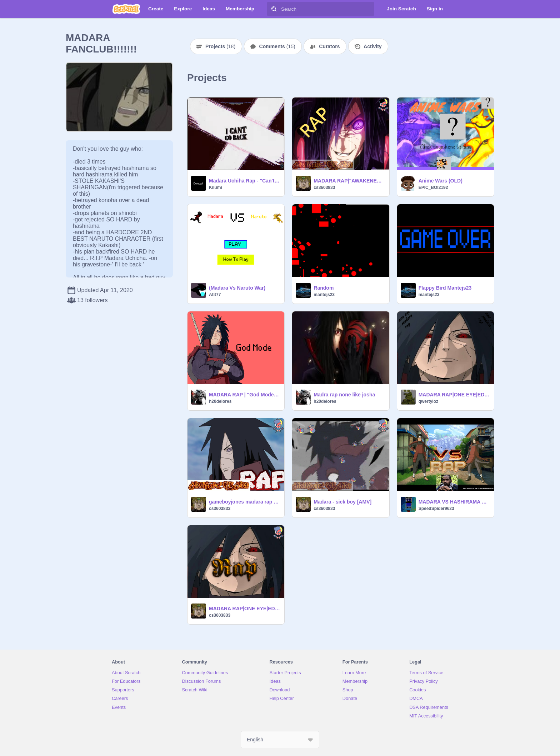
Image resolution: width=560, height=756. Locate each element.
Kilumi (216, 187)
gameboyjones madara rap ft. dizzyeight (244, 502)
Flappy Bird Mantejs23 (445, 288)
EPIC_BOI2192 (433, 187)
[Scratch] (126, 9)
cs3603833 (324, 187)
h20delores (220, 401)
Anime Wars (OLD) (441, 181)
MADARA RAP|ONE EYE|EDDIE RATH (244, 609)
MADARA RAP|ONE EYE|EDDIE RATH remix (454, 395)
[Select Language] (280, 740)
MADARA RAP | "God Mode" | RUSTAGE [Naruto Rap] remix (244, 395)
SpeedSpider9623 (436, 509)
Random (324, 288)
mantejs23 (324, 295)
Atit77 (215, 295)
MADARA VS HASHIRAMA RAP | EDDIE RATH (454, 502)
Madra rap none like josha (344, 395)
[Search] (274, 9)
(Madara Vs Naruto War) (237, 288)
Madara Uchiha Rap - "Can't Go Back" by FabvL (244, 181)
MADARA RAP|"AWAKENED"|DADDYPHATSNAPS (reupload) (349, 181)
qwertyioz (428, 401)
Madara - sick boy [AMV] (342, 502)
